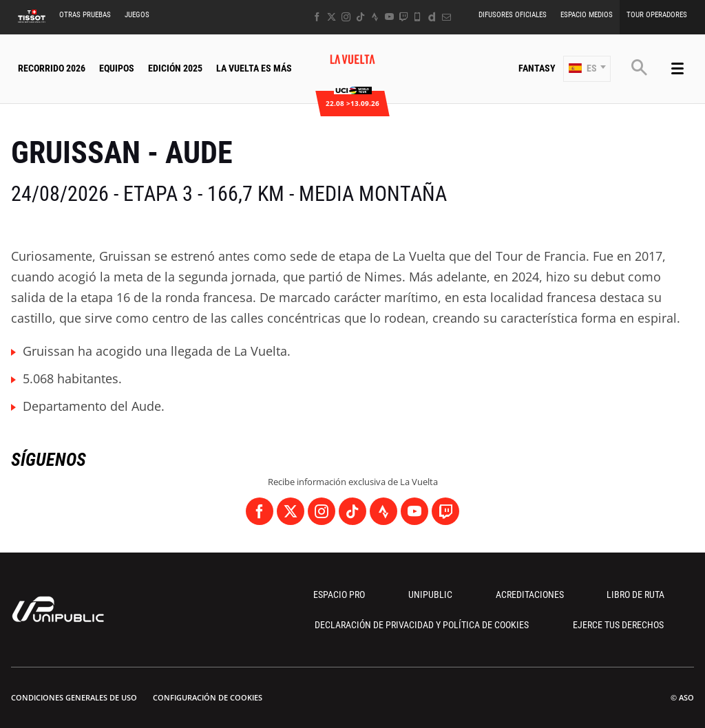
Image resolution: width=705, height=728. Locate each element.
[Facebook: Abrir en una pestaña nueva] (317, 17)
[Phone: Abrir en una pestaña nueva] (418, 17)
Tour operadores (657, 15)
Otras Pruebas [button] (85, 15)
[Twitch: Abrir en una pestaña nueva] (403, 17)
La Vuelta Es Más (254, 68)
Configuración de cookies (208, 697)
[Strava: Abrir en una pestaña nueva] (375, 17)
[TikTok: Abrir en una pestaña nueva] (360, 17)
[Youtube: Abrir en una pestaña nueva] (389, 17)
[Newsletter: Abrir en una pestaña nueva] (446, 17)
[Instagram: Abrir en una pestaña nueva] (346, 17)
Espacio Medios (587, 15)
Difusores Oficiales (513, 15)
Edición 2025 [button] (175, 68)
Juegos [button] (137, 15)
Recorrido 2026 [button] (52, 68)
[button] (587, 69)
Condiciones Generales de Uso (74, 697)
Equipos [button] (117, 68)
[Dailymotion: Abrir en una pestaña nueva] (432, 17)
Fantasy (537, 68)
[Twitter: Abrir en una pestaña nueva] (332, 17)
